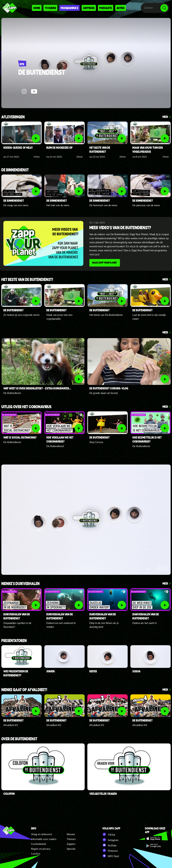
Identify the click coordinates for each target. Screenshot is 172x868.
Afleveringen (13, 117)
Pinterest (110, 850)
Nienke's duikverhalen (20, 583)
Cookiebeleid (38, 843)
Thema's (71, 838)
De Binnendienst (15, 170)
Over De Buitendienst (19, 739)
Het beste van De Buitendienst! (27, 279)
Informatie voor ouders (44, 838)
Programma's (69, 8)
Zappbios (89, 8)
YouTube (109, 844)
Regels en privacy (41, 848)
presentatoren (14, 640)
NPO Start (111, 855)
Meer (165, 117)
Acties (121, 8)
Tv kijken (50, 8)
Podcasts (106, 8)
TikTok (109, 834)
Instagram (110, 839)
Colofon (36, 853)
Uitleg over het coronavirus (26, 406)
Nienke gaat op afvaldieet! (24, 689)
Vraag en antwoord (41, 833)
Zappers (71, 843)
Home (37, 8)
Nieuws (71, 833)
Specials (71, 848)
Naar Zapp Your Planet (105, 263)
